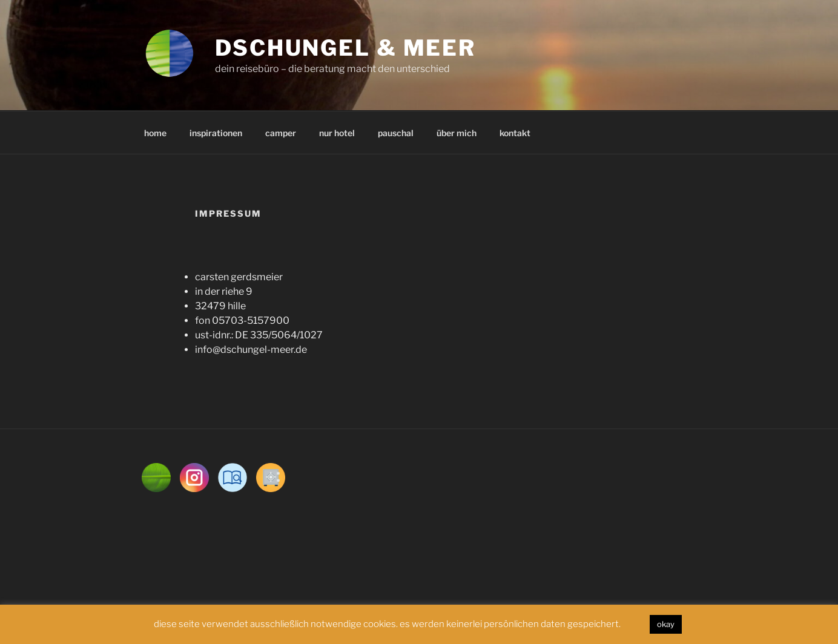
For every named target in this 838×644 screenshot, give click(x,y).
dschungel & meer (345, 48)
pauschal (396, 133)
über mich (457, 133)
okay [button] (666, 624)
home (155, 133)
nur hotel (337, 133)
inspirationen (216, 133)
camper (281, 133)
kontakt (515, 133)
